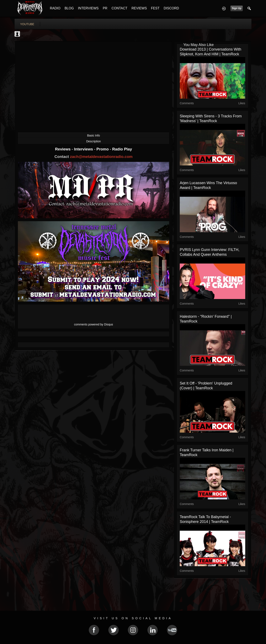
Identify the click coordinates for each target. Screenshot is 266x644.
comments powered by (94, 324)
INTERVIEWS (88, 8)
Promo (103, 149)
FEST (155, 8)
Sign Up (237, 8)
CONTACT (119, 8)
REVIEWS (139, 8)
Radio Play (122, 149)
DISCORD (171, 8)
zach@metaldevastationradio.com (101, 157)
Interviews (84, 149)
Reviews (63, 149)
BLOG (69, 8)
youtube (27, 24)
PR (105, 8)
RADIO (55, 8)
